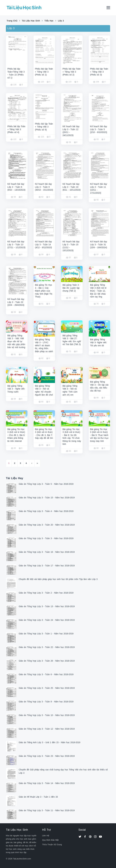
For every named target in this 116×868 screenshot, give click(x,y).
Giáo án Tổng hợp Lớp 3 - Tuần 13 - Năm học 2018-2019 (47, 606)
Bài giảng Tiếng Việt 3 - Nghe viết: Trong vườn (16, 389)
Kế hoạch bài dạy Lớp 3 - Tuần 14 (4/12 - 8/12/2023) (43, 244)
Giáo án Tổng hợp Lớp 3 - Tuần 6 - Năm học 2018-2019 (46, 674)
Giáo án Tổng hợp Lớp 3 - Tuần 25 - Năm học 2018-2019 (47, 688)
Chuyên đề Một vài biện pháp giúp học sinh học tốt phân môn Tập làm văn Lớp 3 (58, 579)
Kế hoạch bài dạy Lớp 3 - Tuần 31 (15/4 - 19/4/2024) (99, 244)
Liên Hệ (46, 836)
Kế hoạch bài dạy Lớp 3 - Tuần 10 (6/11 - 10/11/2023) (72, 187)
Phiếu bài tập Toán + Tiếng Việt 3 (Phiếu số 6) (44, 127)
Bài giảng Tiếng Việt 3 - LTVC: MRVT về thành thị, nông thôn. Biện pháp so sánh (44, 345)
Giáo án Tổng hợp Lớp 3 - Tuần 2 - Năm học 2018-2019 (46, 593)
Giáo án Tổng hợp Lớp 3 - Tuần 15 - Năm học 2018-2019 (47, 498)
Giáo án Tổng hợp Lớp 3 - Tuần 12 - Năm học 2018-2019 (47, 729)
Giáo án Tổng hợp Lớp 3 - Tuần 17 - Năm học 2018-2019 (47, 566)
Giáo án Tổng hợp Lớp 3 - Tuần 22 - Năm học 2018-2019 (47, 647)
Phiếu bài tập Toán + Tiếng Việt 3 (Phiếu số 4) (16, 129)
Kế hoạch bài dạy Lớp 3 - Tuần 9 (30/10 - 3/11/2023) (44, 187)
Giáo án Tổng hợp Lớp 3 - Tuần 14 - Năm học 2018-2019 (47, 783)
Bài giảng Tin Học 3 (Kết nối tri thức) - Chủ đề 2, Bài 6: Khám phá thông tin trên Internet (16, 435)
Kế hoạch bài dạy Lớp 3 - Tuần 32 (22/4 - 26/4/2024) (16, 302)
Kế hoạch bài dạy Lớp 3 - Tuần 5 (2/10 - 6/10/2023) (99, 129)
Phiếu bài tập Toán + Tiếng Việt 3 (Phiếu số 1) (44, 72)
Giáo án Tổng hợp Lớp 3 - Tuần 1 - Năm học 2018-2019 (46, 634)
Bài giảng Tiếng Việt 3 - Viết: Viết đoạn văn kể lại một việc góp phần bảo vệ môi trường (16, 341)
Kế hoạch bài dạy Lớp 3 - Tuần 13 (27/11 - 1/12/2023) (16, 244)
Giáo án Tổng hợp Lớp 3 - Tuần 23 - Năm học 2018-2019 (47, 756)
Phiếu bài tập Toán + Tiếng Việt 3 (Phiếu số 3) (99, 72)
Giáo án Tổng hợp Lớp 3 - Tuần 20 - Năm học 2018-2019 (47, 525)
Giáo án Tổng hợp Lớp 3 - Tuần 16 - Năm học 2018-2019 (47, 552)
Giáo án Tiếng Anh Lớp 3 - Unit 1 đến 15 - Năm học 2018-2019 (49, 742)
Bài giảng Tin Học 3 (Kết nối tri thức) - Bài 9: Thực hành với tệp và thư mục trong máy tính (99, 435)
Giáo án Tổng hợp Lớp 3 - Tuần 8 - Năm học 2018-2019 (46, 702)
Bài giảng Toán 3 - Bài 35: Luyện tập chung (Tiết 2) (71, 288)
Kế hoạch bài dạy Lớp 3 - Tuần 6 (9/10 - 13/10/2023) (16, 187)
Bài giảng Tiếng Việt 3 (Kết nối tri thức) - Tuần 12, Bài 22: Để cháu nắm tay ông (98, 291)
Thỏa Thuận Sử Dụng (52, 844)
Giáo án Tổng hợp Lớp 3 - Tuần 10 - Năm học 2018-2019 (47, 715)
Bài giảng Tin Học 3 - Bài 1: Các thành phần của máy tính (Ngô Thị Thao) (44, 291)
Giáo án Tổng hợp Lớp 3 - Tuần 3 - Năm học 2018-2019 (46, 538)
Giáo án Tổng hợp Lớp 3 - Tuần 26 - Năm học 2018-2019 (47, 661)
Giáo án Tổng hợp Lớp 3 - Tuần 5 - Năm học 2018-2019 (46, 484)
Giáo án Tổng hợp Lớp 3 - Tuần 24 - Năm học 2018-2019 (47, 620)
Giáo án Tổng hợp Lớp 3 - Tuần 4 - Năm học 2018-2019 (46, 511)
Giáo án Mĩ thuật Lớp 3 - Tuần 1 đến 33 (38, 797)
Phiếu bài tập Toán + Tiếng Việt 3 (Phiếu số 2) (72, 72)
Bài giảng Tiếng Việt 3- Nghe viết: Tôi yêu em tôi (98, 342)
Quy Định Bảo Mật (50, 840)
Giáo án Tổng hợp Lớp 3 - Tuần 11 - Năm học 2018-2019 (47, 810)
